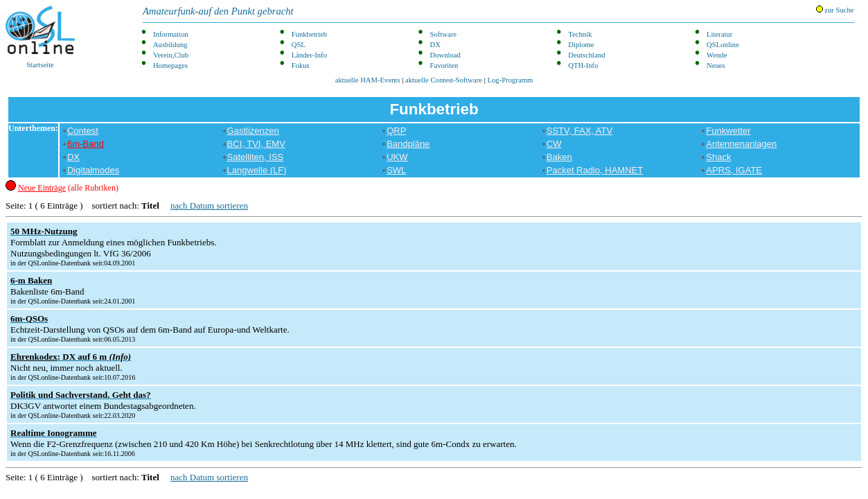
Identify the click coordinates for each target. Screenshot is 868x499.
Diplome (581, 45)
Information (171, 34)
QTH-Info (583, 65)
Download (445, 55)
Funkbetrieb (310, 34)
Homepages (170, 65)
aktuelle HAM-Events (368, 80)
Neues (716, 65)
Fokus (301, 65)
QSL (299, 45)
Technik (580, 34)
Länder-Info (309, 55)
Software (443, 34)
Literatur (719, 34)
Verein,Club (171, 55)
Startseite (40, 37)
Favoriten (444, 65)
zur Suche (835, 10)
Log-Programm (511, 80)
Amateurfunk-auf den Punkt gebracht (218, 11)
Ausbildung (170, 45)
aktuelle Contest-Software (444, 80)
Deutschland (586, 55)
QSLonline (723, 45)
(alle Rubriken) (68, 188)
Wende (717, 55)
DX (435, 45)
